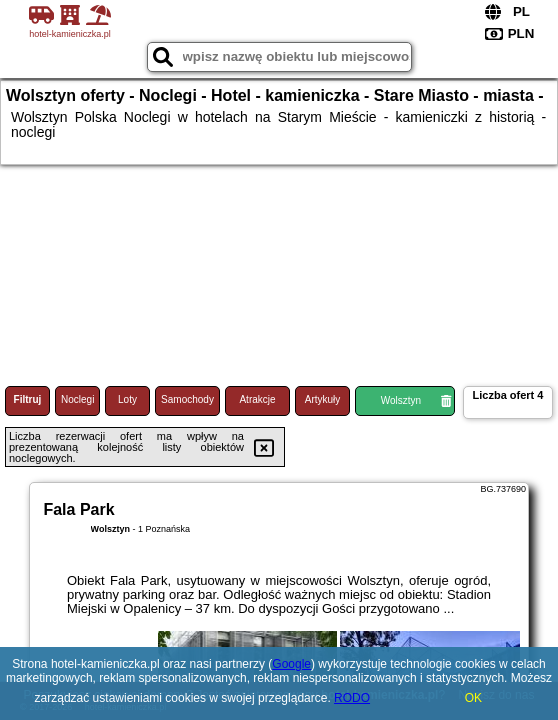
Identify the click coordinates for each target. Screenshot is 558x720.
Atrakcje (257, 399)
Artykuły (323, 399)
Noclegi (77, 399)
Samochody (187, 399)
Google (291, 664)
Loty (127, 399)
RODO (352, 698)
